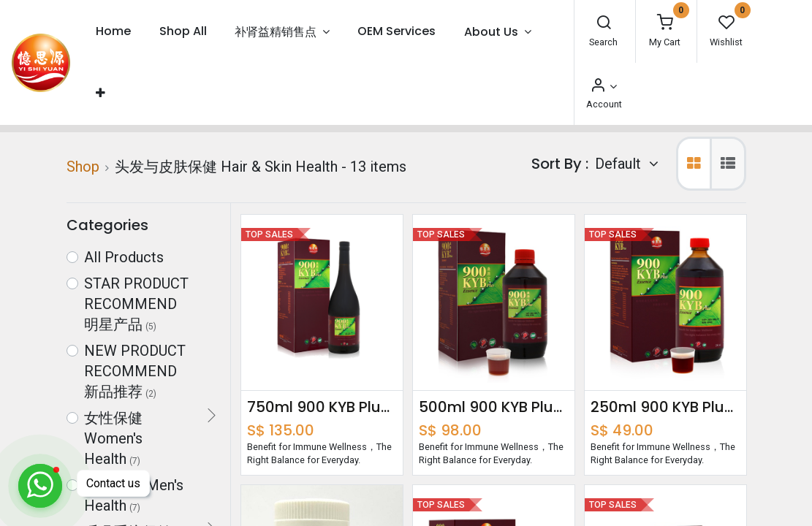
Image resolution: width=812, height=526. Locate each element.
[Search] (604, 24)
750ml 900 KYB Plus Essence (322, 407)
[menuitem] (113, 32)
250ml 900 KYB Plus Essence (665, 407)
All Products (124, 257)
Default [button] (620, 164)
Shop (83, 167)
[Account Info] (603, 87)
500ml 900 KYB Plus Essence (494, 407)
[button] (100, 93)
